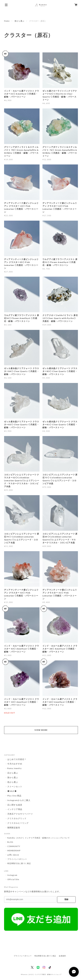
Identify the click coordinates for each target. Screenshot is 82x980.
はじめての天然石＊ (17, 759)
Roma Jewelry (14, 768)
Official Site (13, 879)
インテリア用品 (15, 809)
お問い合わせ (13, 855)
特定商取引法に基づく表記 (19, 863)
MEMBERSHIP (14, 851)
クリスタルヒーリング (18, 823)
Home (7, 21)
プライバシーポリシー (17, 859)
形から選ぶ (19, 21)
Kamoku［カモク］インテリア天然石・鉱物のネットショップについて (39, 838)
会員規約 (62, 956)
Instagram (12, 875)
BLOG (10, 842)
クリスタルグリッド (17, 818)
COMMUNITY (14, 846)
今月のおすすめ (15, 764)
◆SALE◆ (12, 791)
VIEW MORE (41, 730)
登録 (66, 899)
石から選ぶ (13, 773)
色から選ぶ (13, 782)
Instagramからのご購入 (19, 800)
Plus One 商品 (14, 796)
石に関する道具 (15, 805)
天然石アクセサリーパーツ (20, 814)
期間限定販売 (14, 828)
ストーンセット (15, 786)
